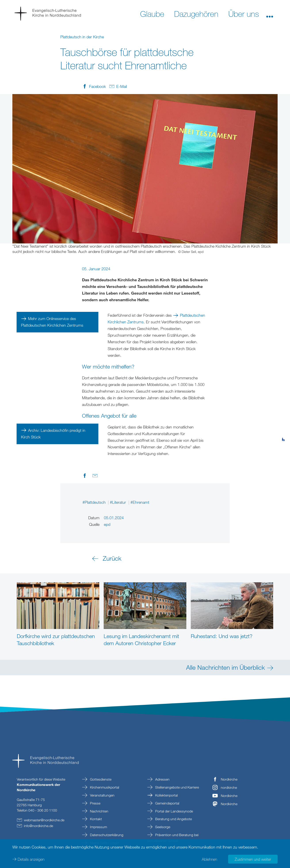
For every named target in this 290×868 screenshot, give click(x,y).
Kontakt (95, 819)
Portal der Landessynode (174, 811)
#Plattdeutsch (95, 502)
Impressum (98, 827)
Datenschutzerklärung (106, 835)
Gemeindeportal (167, 803)
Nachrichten (99, 811)
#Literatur (118, 502)
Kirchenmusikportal (104, 787)
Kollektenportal (166, 795)
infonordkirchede (38, 826)
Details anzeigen (31, 859)
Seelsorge (162, 827)
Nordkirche (229, 779)
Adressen (162, 779)
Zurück (112, 558)
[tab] (283, 418)
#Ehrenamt (140, 502)
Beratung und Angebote (173, 819)
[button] (270, 14)
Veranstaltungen (102, 795)
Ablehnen (209, 859)
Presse (95, 803)
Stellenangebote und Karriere (177, 787)
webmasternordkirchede (44, 820)
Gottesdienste (100, 779)
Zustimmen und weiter (253, 859)
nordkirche (229, 787)
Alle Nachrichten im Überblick (225, 667)
